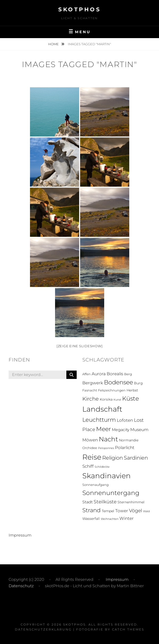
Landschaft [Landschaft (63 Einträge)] (102, 409)
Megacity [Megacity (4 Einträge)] (121, 430)
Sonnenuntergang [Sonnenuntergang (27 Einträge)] (111, 493)
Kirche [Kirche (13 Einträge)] (91, 399)
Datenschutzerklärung (43, 629)
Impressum (20, 535)
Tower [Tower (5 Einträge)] (122, 511)
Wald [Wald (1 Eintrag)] (146, 511)
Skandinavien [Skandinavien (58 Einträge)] (107, 476)
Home (54, 44)
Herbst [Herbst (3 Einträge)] (132, 390)
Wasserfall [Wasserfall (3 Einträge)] (91, 519)
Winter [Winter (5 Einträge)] (127, 518)
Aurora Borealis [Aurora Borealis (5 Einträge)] (107, 374)
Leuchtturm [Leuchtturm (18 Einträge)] (99, 420)
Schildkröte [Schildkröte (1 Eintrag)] (102, 467)
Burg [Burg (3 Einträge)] (138, 383)
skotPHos (79, 9)
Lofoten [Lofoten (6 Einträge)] (125, 420)
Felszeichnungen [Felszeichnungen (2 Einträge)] (112, 390)
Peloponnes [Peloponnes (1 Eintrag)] (106, 448)
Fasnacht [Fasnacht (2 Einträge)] (90, 390)
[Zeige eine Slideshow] (80, 346)
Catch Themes (128, 629)
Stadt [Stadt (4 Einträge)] (87, 502)
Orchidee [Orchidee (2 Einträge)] (90, 448)
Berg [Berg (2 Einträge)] (128, 374)
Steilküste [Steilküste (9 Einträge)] (105, 502)
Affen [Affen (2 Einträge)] (87, 374)
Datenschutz (21, 586)
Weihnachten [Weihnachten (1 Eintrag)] (110, 519)
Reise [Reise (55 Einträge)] (92, 457)
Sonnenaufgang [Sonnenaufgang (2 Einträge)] (95, 485)
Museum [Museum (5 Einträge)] (139, 430)
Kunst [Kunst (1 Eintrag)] (117, 400)
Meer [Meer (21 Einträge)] (103, 429)
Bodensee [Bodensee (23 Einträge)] (118, 382)
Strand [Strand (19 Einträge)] (92, 510)
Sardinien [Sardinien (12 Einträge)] (136, 458)
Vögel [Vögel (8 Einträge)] (136, 511)
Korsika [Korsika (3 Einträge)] (106, 399)
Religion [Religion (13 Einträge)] (113, 458)
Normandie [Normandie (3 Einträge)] (129, 440)
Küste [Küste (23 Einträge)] (130, 398)
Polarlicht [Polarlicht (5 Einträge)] (125, 448)
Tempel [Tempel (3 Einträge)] (108, 511)
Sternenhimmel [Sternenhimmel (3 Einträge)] (131, 502)
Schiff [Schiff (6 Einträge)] (88, 466)
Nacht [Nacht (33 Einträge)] (108, 439)
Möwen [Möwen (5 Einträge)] (90, 440)
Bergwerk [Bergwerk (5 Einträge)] (93, 383)
